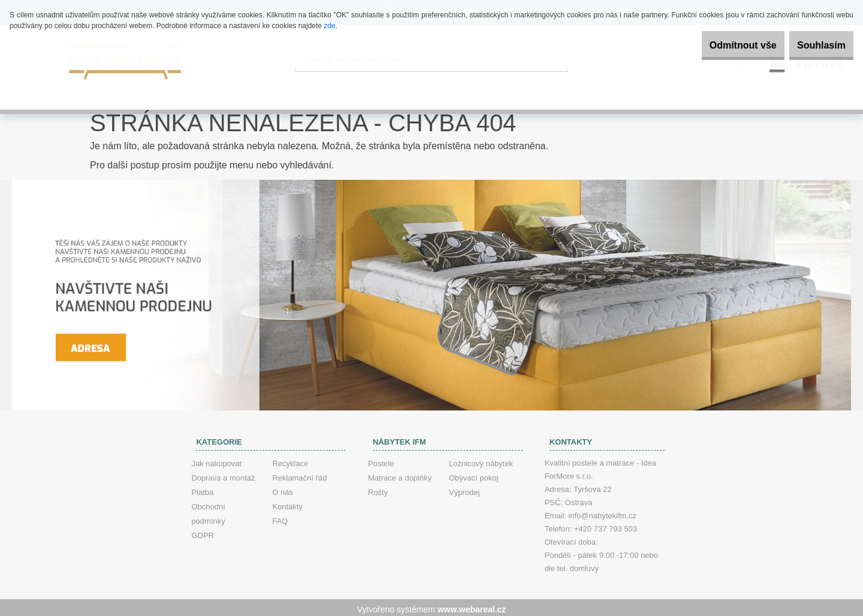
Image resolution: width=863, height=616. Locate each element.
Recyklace (290, 460)
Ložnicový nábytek (481, 460)
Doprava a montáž (223, 474)
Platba (202, 489)
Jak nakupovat (216, 460)
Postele (381, 460)
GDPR (203, 532)
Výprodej (464, 489)
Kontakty (287, 503)
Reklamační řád (299, 474)
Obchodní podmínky (208, 510)
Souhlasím (814, 45)
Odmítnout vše (722, 45)
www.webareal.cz (472, 606)
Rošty (378, 489)
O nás (283, 489)
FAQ (280, 517)
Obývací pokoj (473, 474)
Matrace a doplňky (400, 474)
